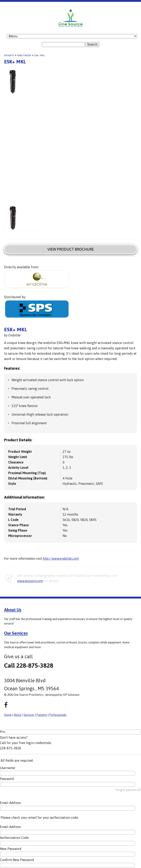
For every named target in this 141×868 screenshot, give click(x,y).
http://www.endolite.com (61, 558)
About (18, 715)
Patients (9, 55)
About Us (13, 610)
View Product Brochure (71, 249)
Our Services (16, 633)
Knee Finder (24, 55)
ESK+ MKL (40, 55)
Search (92, 44)
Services (29, 715)
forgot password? (128, 790)
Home (8, 715)
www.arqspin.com (30, 581)
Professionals (58, 715)
